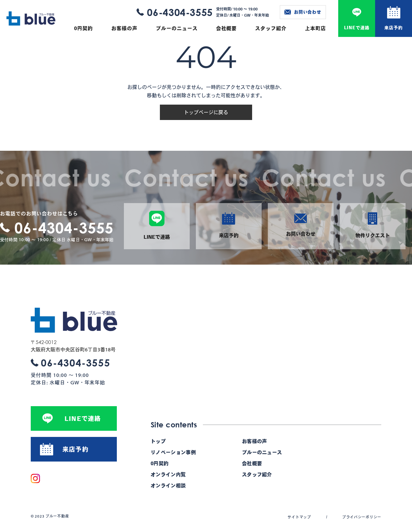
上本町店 (315, 28)
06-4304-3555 (180, 12)
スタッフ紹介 (271, 28)
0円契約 (83, 28)
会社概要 (227, 28)
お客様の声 (124, 28)
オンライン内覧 (168, 474)
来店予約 (393, 28)
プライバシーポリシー (362, 517)
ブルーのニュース (177, 28)
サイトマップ (299, 517)
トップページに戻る (206, 112)
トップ (158, 441)
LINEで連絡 (357, 28)
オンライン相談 (168, 486)
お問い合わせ (303, 12)
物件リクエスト (373, 225)
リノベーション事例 (173, 452)
